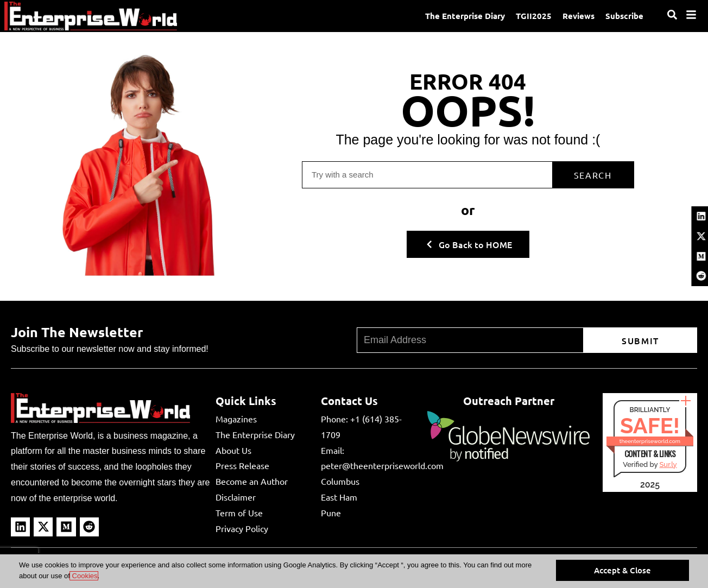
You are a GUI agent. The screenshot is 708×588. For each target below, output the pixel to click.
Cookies (84, 576)
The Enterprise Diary (465, 16)
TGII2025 (534, 16)
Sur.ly (668, 464)
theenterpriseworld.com (650, 441)
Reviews (579, 16)
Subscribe (624, 16)
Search (593, 175)
